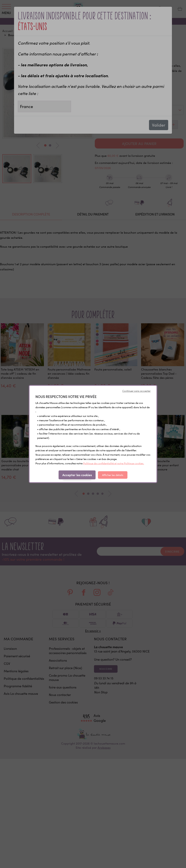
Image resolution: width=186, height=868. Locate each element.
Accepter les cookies (77, 475)
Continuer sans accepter (136, 391)
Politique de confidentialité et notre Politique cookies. (114, 463)
